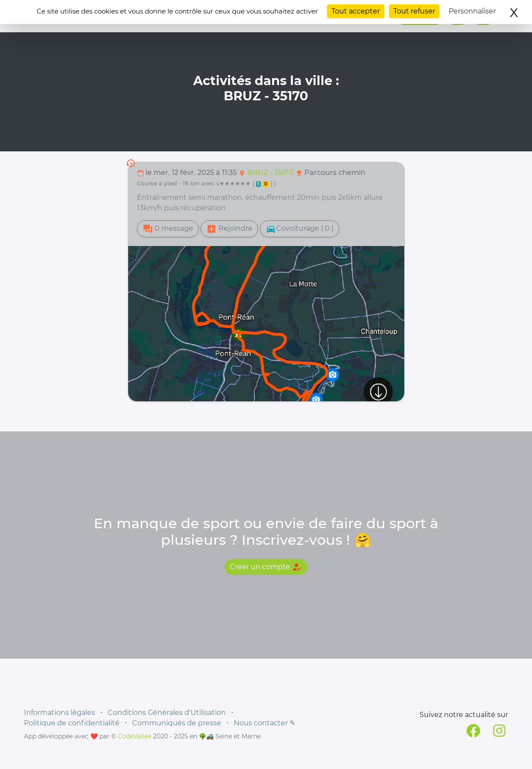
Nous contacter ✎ (264, 723)
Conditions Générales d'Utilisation (167, 713)
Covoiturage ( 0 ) (300, 229)
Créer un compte (266, 567)
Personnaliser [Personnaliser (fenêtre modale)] (472, 11)
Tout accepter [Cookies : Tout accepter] (356, 11)
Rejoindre (229, 229)
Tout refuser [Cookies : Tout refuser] (414, 11)
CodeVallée (135, 736)
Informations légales (60, 713)
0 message (168, 229)
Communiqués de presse (177, 723)
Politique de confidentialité (72, 723)
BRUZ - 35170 (271, 173)
